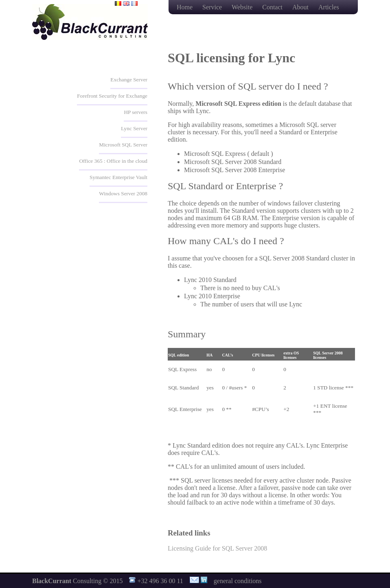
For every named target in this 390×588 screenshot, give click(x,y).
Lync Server (134, 128)
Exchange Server (129, 80)
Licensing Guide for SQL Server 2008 (217, 548)
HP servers (136, 112)
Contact (273, 7)
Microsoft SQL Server (123, 145)
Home (185, 7)
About (301, 7)
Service (213, 7)
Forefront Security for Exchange (112, 96)
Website (243, 7)
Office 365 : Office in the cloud (113, 161)
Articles (329, 7)
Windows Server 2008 (123, 193)
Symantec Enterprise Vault (118, 177)
